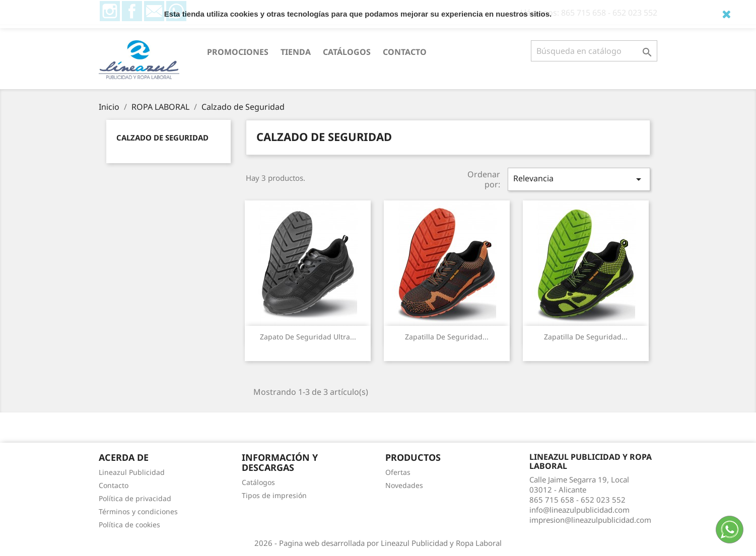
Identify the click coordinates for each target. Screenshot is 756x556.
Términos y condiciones (138, 511)
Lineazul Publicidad (132, 472)
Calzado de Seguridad (162, 137)
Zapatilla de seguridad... (447, 337)
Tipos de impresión (274, 495)
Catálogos (347, 52)
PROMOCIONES (238, 52)
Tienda (296, 52)
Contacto (405, 52)
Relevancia (579, 179)
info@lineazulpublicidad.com (579, 510)
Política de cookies (129, 525)
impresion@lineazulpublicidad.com (590, 520)
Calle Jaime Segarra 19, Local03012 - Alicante (579, 484)
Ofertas (398, 472)
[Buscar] (594, 51)
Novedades (404, 485)
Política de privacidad (135, 498)
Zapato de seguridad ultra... (308, 337)
